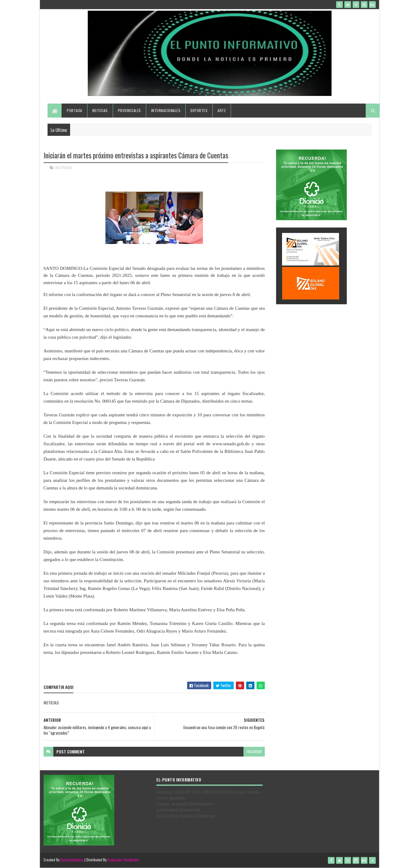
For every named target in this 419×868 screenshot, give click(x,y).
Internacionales (166, 110)
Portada (75, 110)
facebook (254, 752)
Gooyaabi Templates (123, 860)
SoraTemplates (72, 860)
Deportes (199, 110)
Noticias (100, 110)
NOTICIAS (64, 168)
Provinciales (130, 110)
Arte (222, 110)
